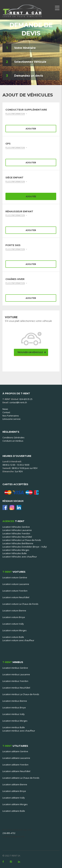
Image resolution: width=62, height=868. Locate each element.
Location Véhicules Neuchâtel (17, 537)
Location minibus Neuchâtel (16, 688)
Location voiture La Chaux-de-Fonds (20, 604)
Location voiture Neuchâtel (16, 597)
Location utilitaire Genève (15, 751)
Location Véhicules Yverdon (16, 533)
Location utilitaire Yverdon (15, 765)
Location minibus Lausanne (16, 674)
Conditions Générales (13, 437)
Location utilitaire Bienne (15, 784)
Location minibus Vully (14, 714)
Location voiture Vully (13, 624)
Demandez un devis (29, 76)
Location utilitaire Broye (14, 791)
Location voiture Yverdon (15, 591)
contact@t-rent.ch (18, 402)
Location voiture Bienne (14, 611)
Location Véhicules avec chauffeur (20, 557)
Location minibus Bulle (14, 727)
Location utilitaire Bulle (14, 811)
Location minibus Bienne (15, 701)
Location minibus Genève (15, 668)
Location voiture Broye (14, 617)
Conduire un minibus (13, 441)
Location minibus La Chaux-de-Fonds (21, 694)
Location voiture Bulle (13, 637)
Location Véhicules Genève (16, 527)
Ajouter (31, 129)
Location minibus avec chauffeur (19, 731)
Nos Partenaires (11, 416)
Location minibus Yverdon (15, 681)
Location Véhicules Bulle (15, 553)
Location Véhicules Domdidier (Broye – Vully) (25, 547)
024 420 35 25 (26, 399)
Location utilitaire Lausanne (16, 758)
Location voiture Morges (15, 630)
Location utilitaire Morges (15, 804)
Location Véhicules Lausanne (17, 530)
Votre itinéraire (25, 48)
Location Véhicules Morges (16, 550)
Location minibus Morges (15, 721)
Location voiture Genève (15, 577)
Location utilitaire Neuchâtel (16, 771)
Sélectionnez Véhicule (30, 62)
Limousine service (11, 419)
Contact (6, 412)
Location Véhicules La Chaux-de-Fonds (22, 540)
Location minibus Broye (14, 708)
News (5, 409)
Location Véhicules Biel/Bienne (18, 543)
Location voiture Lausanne (16, 584)
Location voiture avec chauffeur (18, 640)
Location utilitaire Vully (14, 798)
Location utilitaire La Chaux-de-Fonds (21, 778)
